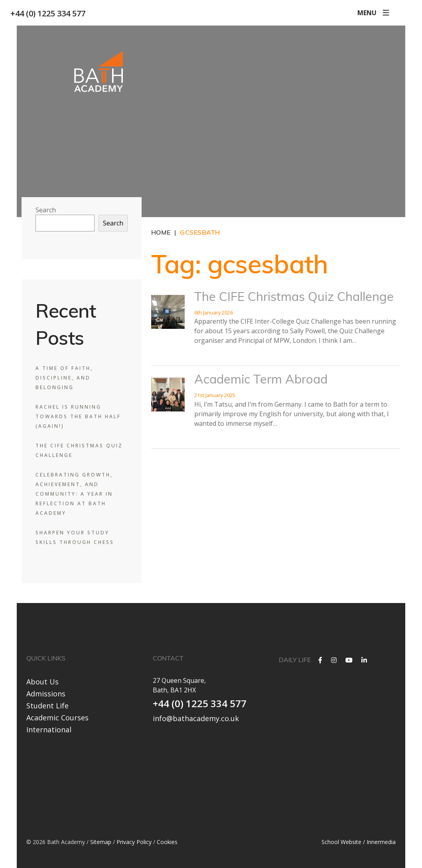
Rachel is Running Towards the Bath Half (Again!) (78, 416)
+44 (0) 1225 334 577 (54, 13)
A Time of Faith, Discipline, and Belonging (64, 378)
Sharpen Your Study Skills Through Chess (75, 537)
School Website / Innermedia (359, 841)
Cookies (167, 841)
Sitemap (101, 841)
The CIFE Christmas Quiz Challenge (294, 298)
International (49, 730)
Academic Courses (57, 718)
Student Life (47, 706)
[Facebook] (320, 660)
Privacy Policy (134, 841)
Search (46, 210)
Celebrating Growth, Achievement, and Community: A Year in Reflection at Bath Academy (74, 494)
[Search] (394, 13)
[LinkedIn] (364, 660)
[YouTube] (349, 660)
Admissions (46, 694)
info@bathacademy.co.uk (196, 718)
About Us (42, 682)
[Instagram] (334, 660)
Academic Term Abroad (261, 381)
